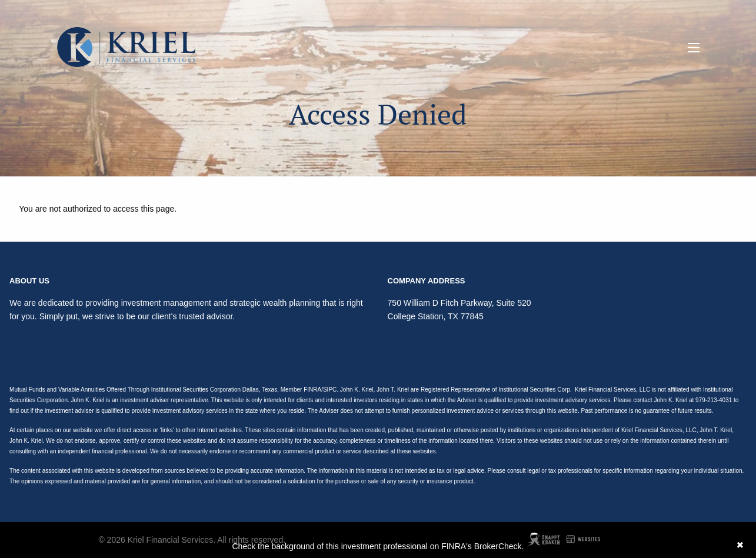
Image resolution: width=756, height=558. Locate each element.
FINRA (312, 390)
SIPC (330, 390)
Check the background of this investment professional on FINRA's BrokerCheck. (378, 546)
